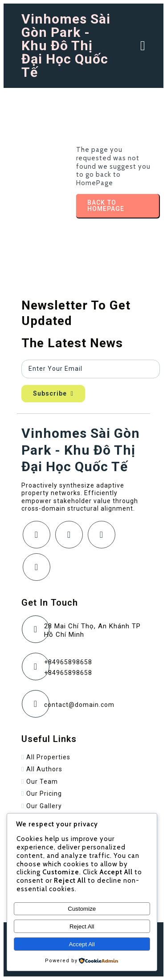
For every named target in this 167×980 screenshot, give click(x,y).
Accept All (82, 944)
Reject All (82, 926)
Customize (82, 909)
